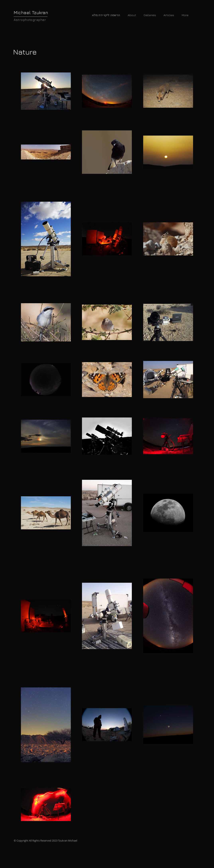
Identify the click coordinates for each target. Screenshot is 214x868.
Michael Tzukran (31, 13)
